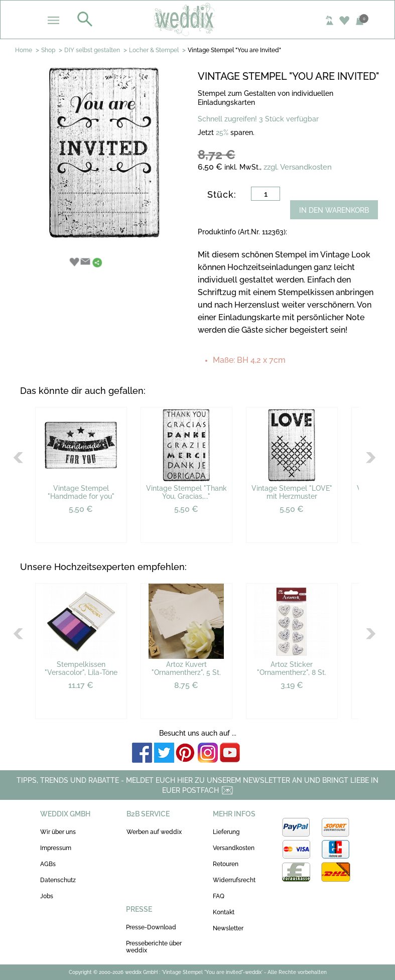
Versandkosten (234, 848)
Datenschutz (58, 880)
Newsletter (228, 928)
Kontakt (224, 912)
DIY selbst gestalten (92, 50)
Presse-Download (151, 927)
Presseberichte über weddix (154, 947)
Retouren (226, 864)
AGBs (48, 864)
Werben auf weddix (154, 832)
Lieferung (226, 832)
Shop (48, 50)
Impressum (56, 848)
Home (24, 50)
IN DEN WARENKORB (334, 210)
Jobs (47, 896)
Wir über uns (58, 832)
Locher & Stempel (154, 50)
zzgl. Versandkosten (298, 167)
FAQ (219, 896)
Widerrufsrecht (234, 880)
